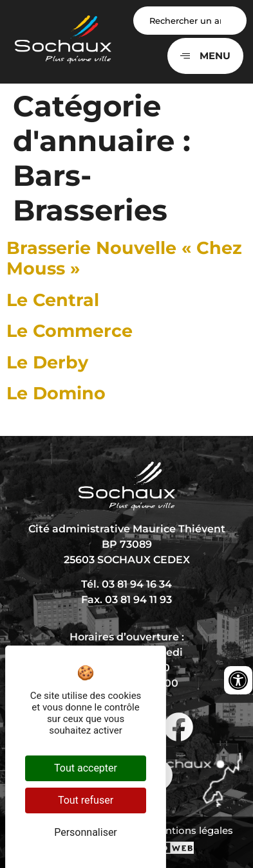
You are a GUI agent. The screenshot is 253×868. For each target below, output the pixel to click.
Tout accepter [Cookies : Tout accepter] (86, 768)
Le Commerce (70, 331)
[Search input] (190, 21)
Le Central (53, 300)
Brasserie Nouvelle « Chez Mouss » (124, 258)
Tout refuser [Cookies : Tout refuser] (86, 800)
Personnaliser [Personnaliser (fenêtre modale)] (86, 832)
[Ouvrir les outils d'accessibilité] (238, 680)
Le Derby (47, 362)
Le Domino (56, 393)
